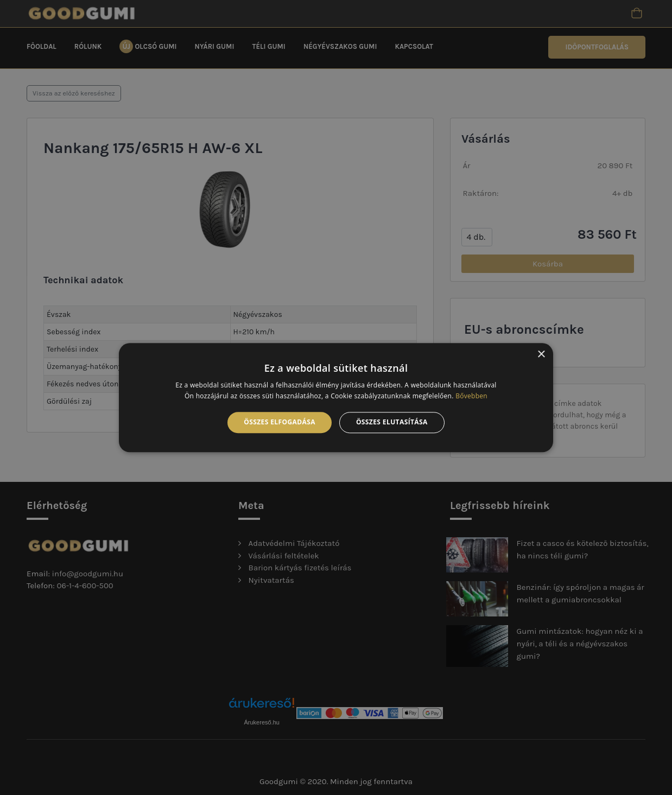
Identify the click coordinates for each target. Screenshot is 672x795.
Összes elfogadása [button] (280, 422)
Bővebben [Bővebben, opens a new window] (471, 396)
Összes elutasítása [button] (392, 422)
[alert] (336, 397)
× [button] (541, 355)
